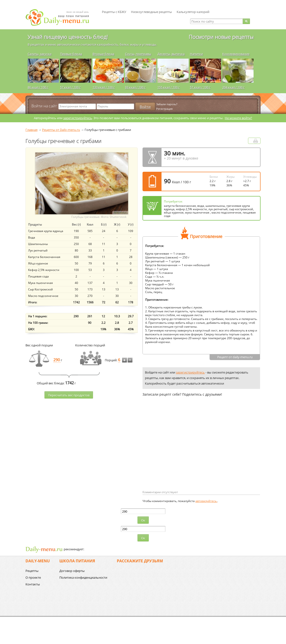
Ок (143, 520)
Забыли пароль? (167, 104)
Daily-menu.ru (60, 17)
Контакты (33, 584)
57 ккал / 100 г (70, 87)
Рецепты (32, 571)
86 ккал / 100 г (38, 87)
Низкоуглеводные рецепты (151, 12)
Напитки (196, 54)
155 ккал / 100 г (169, 87)
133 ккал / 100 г (104, 87)
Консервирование (236, 54)
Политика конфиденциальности (83, 577)
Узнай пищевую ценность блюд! (68, 37)
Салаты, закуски (40, 54)
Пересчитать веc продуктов (69, 395)
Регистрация (164, 109)
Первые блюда (71, 54)
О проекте (33, 577)
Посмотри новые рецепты (221, 37)
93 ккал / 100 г (135, 87)
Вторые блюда (103, 54)
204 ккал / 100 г (233, 87)
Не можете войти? (238, 118)
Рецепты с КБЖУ (114, 12)
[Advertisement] (183, 451)
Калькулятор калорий (193, 12)
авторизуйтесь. (206, 501)
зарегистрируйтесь (78, 118)
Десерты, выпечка (171, 54)
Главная (31, 130)
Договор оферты (72, 571)
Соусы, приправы (138, 54)
